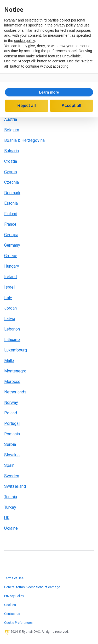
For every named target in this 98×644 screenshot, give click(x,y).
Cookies (10, 605)
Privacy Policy (14, 596)
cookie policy (24, 41)
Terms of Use (14, 578)
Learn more (49, 92)
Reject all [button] (27, 105)
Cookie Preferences (18, 623)
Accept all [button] (71, 105)
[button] (49, 92)
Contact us (12, 614)
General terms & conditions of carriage (32, 587)
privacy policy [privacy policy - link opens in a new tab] (65, 25)
